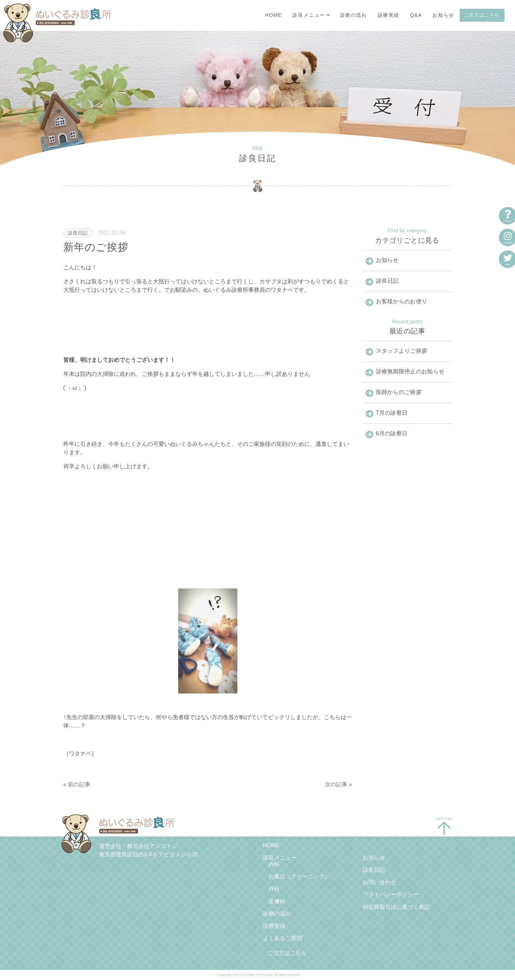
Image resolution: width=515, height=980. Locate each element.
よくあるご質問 (283, 938)
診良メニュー (309, 15)
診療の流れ (354, 15)
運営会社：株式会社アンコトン (138, 846)
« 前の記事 (77, 784)
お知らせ (443, 15)
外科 (274, 889)
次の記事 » (338, 784)
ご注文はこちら (482, 15)
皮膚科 (277, 901)
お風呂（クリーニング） (299, 877)
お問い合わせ (380, 882)
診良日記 (78, 233)
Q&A (416, 15)
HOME (273, 15)
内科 (274, 864)
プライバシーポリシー (391, 894)
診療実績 (389, 15)
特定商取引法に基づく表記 (396, 907)
